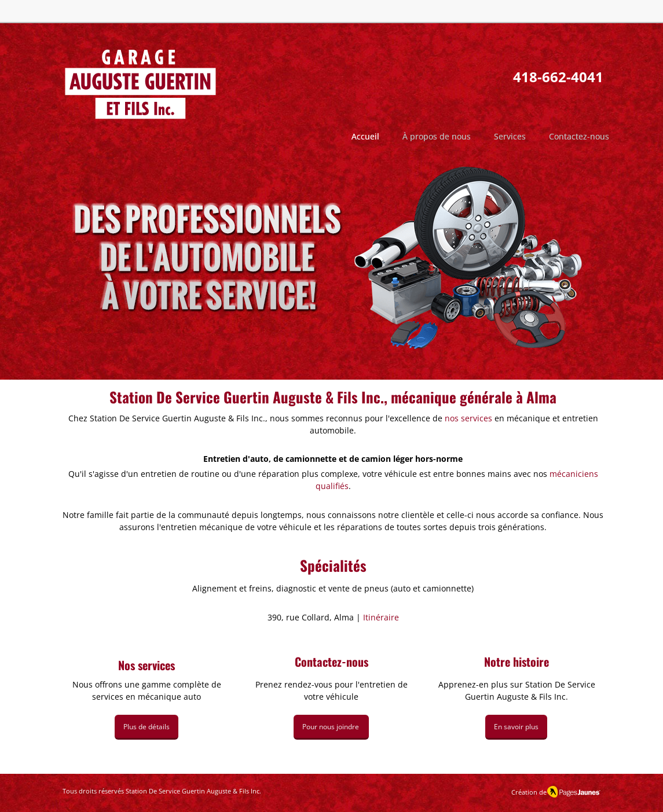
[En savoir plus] (516, 727)
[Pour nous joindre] (331, 727)
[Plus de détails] (146, 727)
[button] (437, 137)
